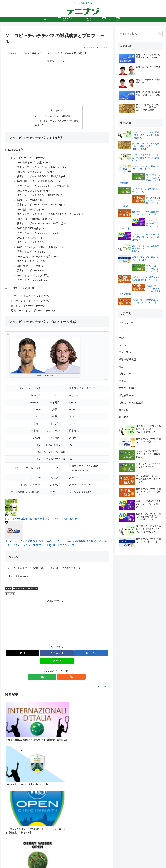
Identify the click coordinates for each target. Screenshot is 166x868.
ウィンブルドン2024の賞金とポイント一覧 (153, 268)
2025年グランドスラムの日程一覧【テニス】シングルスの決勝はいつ (146, 249)
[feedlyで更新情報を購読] (54, 678)
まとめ (39, 125)
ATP (8, 589)
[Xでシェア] (22, 654)
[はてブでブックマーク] (91, 654)
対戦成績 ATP (20, 589)
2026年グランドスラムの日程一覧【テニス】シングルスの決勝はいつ (146, 135)
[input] (140, 34)
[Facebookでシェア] (57, 654)
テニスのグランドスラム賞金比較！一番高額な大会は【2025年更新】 (145, 146)
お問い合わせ (104, 859)
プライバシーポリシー (86, 859)
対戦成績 (32, 589)
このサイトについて (65, 859)
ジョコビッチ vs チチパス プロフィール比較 (58, 121)
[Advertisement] (57, 83)
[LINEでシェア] (57, 662)
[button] (160, 34)
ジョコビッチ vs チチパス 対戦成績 (53, 117)
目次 (53, 110)
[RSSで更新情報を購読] (60, 678)
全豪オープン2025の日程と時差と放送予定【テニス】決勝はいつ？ (146, 237)
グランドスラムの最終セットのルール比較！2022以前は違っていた (146, 158)
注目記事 (10, 595)
